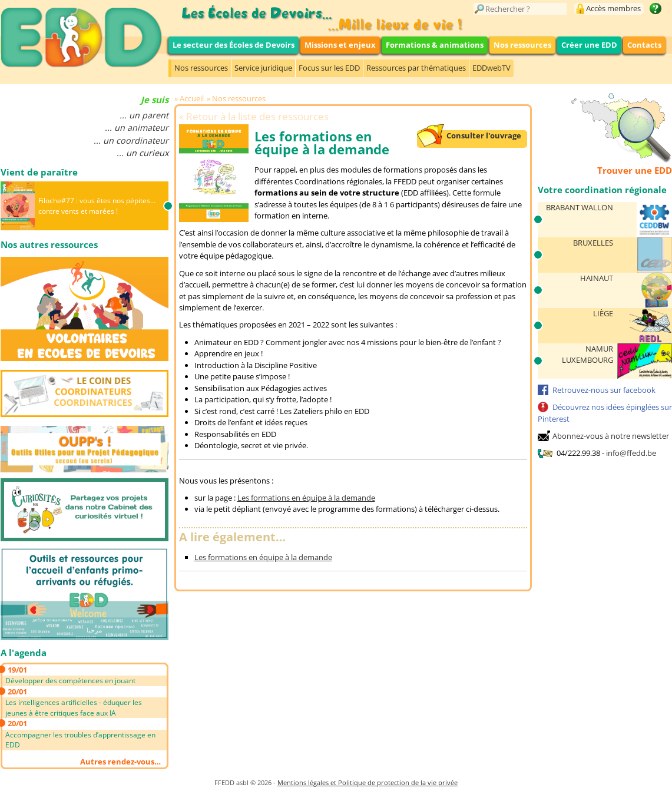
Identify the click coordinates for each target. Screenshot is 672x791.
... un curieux (143, 153)
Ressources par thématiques (416, 68)
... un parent (144, 115)
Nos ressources (522, 45)
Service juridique (263, 68)
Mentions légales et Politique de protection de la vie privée (368, 782)
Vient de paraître (39, 172)
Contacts (644, 45)
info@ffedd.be (631, 453)
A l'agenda (24, 653)
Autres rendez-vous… (120, 762)
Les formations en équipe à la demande (306, 498)
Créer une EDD (589, 45)
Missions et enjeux (340, 45)
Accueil (192, 98)
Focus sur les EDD (329, 68)
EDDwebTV (491, 68)
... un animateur (137, 128)
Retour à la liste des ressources (257, 116)
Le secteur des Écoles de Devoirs (234, 45)
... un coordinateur (131, 140)
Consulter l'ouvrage (484, 135)
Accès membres (613, 8)
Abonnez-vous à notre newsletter (611, 436)
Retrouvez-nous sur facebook (604, 390)
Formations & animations (435, 45)
